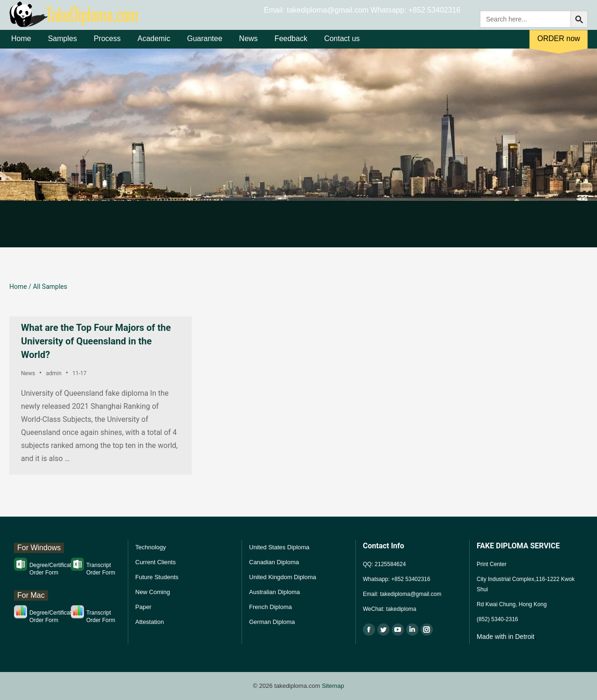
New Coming (153, 592)
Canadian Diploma (274, 562)
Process (107, 46)
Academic (154, 46)
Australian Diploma (274, 592)
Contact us (342, 46)
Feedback (291, 46)
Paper (143, 607)
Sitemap (333, 686)
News (249, 46)
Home (21, 46)
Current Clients (156, 562)
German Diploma (272, 622)
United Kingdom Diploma (283, 577)
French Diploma (271, 607)
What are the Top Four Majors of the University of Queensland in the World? (96, 341)
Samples (62, 46)
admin (53, 373)
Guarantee (205, 46)
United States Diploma (279, 547)
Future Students (157, 577)
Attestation (149, 622)
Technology (151, 547)
